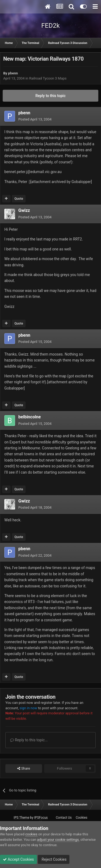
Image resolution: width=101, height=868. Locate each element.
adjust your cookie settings (58, 840)
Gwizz (24, 210)
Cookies (81, 818)
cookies (31, 834)
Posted (35, 119)
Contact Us (64, 818)
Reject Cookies (54, 859)
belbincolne (29, 417)
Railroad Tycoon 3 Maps (48, 78)
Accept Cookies (18, 859)
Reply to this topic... (29, 740)
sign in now (28, 708)
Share (24, 769)
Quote (19, 199)
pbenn (13, 73)
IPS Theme (22, 818)
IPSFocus (41, 818)
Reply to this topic (51, 96)
